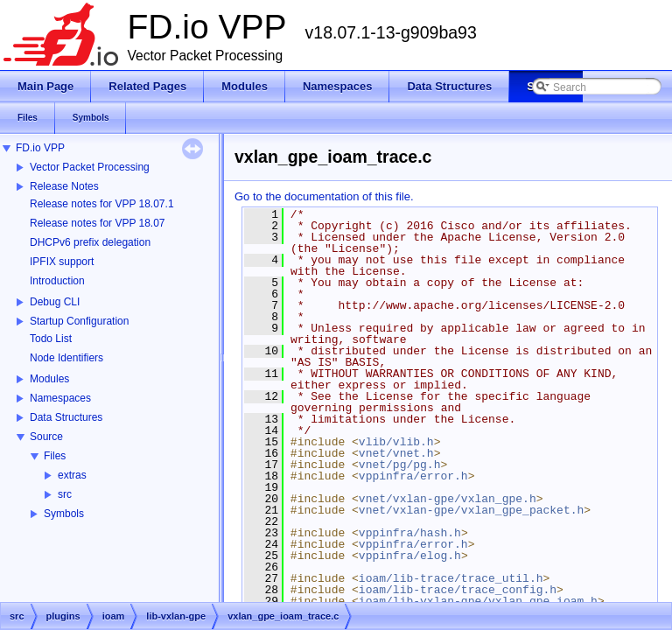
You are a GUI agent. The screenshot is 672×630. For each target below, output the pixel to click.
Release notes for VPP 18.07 (98, 223)
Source (46, 437)
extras (72, 475)
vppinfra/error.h (413, 476)
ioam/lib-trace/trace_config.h (458, 590)
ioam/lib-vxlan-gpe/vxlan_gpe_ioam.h (478, 601)
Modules (49, 379)
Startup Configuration (79, 321)
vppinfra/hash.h (410, 533)
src (65, 494)
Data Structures (66, 417)
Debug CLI (55, 302)
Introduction (57, 281)
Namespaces (60, 398)
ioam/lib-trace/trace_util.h (451, 578)
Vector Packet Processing (90, 167)
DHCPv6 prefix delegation (90, 242)
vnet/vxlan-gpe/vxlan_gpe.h (448, 499)
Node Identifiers (66, 358)
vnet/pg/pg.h (400, 465)
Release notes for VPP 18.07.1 (102, 204)
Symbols (64, 514)
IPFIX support (62, 262)
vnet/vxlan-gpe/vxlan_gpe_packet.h (471, 510)
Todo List (51, 339)
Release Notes (64, 186)
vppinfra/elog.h (410, 556)
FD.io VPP (40, 148)
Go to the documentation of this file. (324, 196)
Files (55, 456)
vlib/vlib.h (396, 442)
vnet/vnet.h (396, 453)
